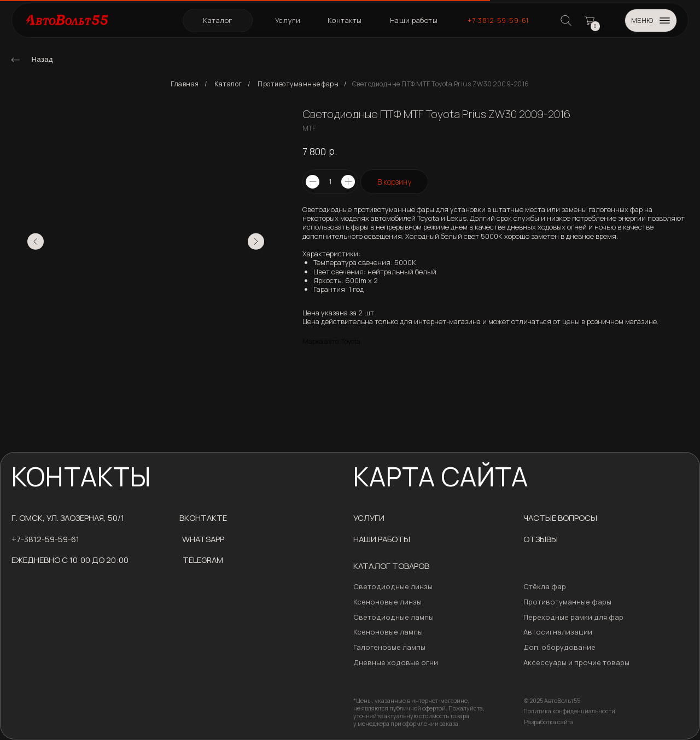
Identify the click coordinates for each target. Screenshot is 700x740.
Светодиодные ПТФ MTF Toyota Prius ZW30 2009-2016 (441, 84)
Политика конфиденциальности (569, 711)
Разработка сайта (549, 722)
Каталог (228, 84)
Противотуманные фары (298, 84)
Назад (42, 59)
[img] (16, 60)
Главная (185, 84)
